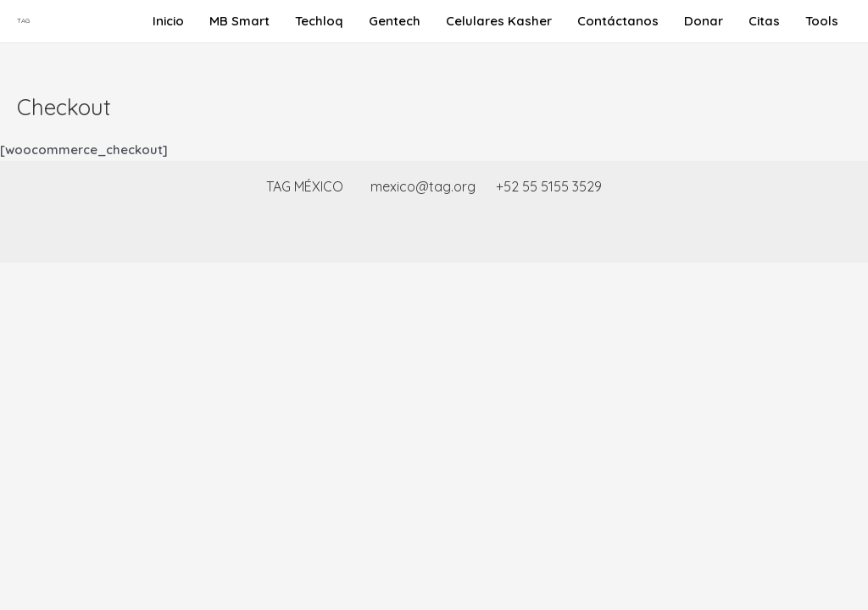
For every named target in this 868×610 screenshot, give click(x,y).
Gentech (395, 21)
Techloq (319, 21)
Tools (822, 21)
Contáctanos (618, 21)
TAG (23, 20)
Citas (764, 21)
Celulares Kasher (499, 21)
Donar (704, 21)
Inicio (168, 21)
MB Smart (239, 21)
